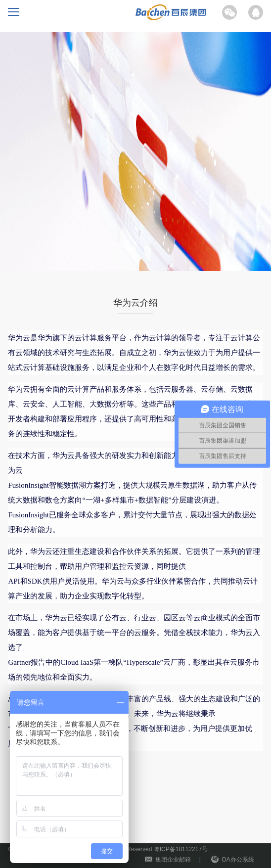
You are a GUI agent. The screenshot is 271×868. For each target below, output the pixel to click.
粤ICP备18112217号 (181, 849)
